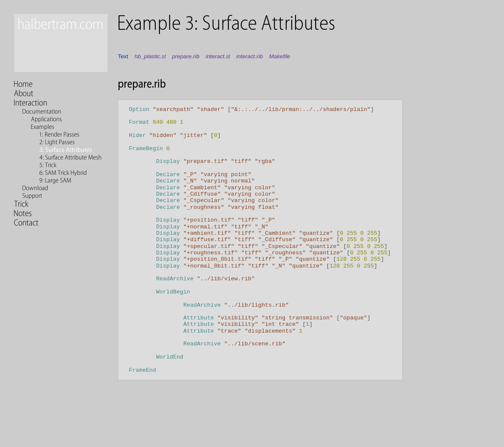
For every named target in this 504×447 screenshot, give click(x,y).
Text (123, 56)
